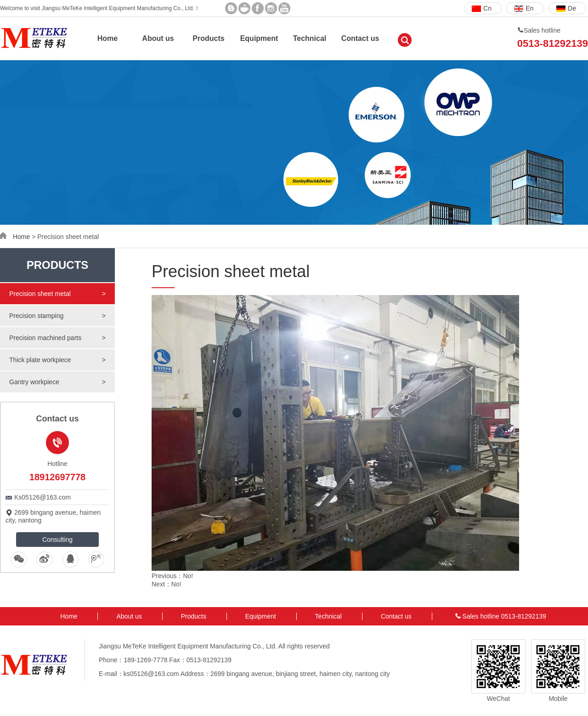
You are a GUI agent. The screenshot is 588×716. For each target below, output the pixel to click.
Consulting (57, 540)
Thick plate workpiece (57, 360)
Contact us (360, 38)
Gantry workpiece (57, 382)
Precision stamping (57, 316)
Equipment (259, 38)
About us (158, 38)
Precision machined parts (57, 338)
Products (208, 38)
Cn (482, 8)
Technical (310, 38)
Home (107, 38)
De (566, 8)
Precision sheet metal (57, 294)
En (524, 8)
